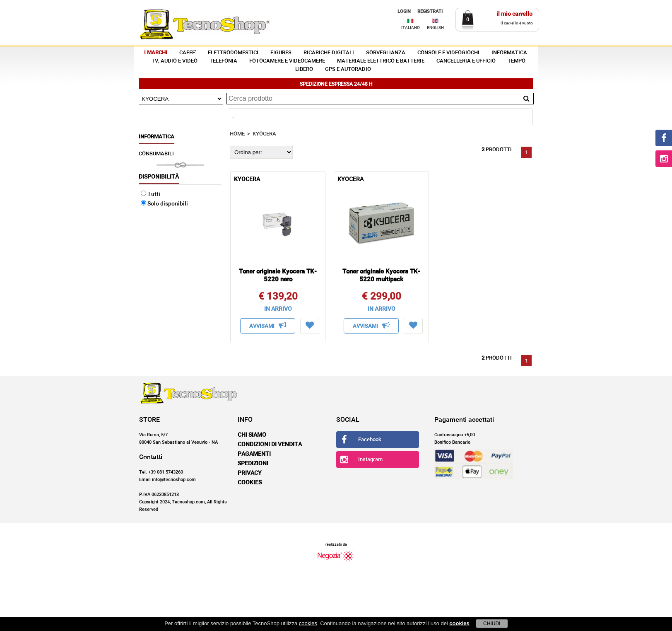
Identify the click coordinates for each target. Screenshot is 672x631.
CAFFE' (188, 53)
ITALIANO (411, 28)
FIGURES (281, 53)
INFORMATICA (509, 53)
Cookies (250, 483)
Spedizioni (253, 464)
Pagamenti (254, 454)
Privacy (250, 473)
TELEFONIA (223, 61)
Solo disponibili (164, 204)
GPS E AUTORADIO (348, 69)
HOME (237, 134)
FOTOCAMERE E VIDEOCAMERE (287, 61)
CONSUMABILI (156, 154)
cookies (308, 623)
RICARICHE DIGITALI (329, 53)
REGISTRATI (430, 11)
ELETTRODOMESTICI (233, 53)
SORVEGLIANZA (386, 53)
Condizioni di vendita (270, 445)
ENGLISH (435, 28)
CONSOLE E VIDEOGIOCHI (448, 53)
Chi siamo (252, 435)
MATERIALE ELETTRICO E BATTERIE (381, 61)
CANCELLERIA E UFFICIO (466, 61)
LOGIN (404, 11)
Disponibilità (159, 177)
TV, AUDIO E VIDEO (175, 61)
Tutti (151, 194)
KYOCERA (264, 134)
